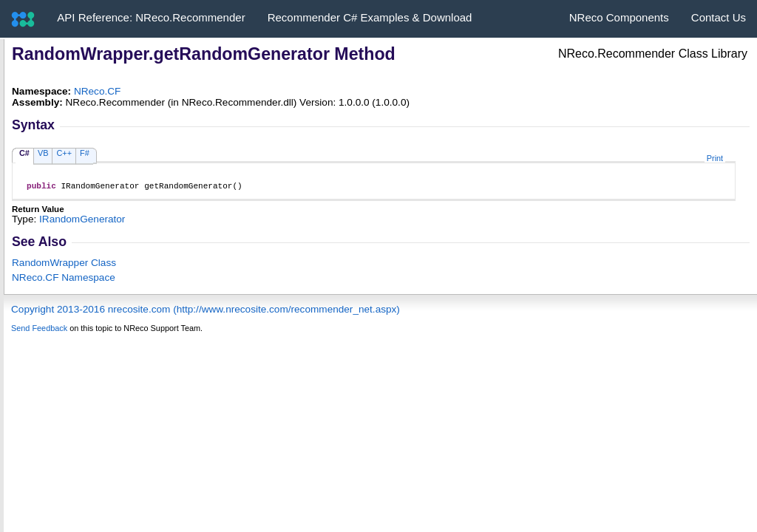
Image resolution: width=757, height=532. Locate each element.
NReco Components (619, 17)
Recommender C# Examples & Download (370, 17)
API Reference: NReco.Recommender (151, 17)
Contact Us (719, 17)
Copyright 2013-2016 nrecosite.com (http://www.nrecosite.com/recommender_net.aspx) (206, 311)
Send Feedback (39, 330)
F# (85, 153)
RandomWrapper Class (64, 265)
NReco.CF (97, 91)
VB (43, 153)
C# (24, 153)
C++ (64, 153)
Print (715, 158)
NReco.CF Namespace (64, 280)
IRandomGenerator (82, 221)
